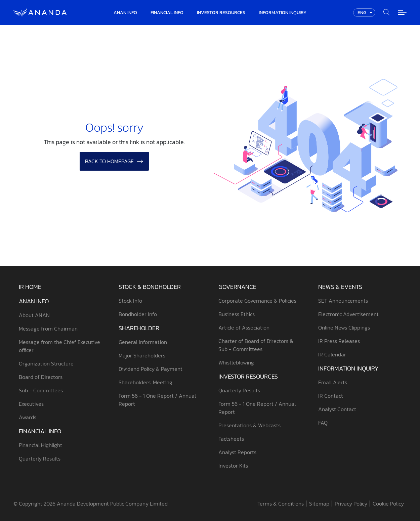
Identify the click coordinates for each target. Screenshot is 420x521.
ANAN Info (34, 301)
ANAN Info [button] (125, 13)
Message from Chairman (48, 329)
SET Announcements (343, 301)
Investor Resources (248, 376)
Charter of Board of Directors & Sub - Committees (256, 345)
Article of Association (244, 328)
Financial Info (40, 431)
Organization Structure (46, 363)
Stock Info (130, 301)
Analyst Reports (237, 452)
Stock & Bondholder (150, 287)
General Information (143, 342)
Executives (31, 404)
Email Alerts (333, 382)
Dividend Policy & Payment (151, 369)
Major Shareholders (142, 355)
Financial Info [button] (167, 13)
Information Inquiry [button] (283, 13)
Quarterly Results (40, 459)
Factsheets (231, 439)
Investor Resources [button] (221, 13)
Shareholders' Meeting (145, 382)
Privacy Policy (351, 504)
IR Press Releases (339, 341)
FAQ (323, 423)
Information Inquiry (348, 368)
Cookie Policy (388, 504)
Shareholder (139, 328)
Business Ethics (237, 314)
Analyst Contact (337, 409)
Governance (237, 287)
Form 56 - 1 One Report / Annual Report (157, 400)
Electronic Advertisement (348, 314)
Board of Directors (41, 377)
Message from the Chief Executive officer (59, 346)
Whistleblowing (236, 362)
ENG (362, 13)
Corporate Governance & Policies (257, 301)
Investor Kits (233, 466)
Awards (28, 417)
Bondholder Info (138, 314)
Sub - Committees (41, 390)
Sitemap (319, 504)
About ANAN (34, 315)
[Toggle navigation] (402, 13)
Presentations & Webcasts (249, 425)
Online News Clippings (344, 328)
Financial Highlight (40, 445)
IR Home (30, 287)
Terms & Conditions (281, 504)
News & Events (340, 287)
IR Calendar (332, 354)
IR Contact (331, 396)
